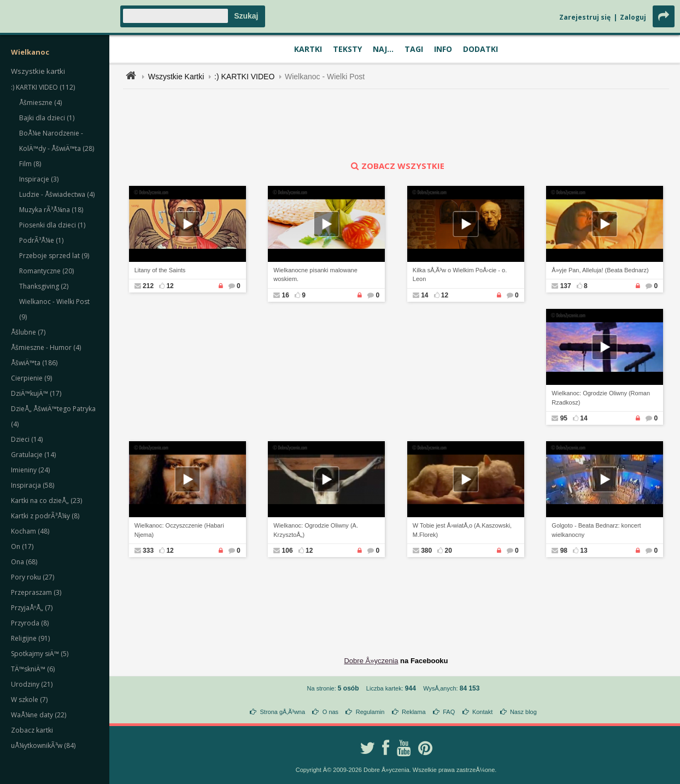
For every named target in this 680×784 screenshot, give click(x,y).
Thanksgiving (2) (44, 286)
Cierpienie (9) (31, 378)
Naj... (383, 49)
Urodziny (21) (32, 684)
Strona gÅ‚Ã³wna (283, 712)
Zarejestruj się (585, 17)
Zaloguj (633, 17)
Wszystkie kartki (38, 71)
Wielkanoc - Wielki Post (325, 77)
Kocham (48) (30, 531)
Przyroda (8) (30, 623)
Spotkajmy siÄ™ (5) (40, 654)
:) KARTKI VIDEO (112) (43, 87)
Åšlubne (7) (28, 332)
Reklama (414, 712)
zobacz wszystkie (396, 166)
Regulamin (370, 712)
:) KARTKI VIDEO (244, 77)
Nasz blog (523, 712)
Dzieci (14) (27, 439)
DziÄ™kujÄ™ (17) (36, 393)
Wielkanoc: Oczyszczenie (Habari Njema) (179, 530)
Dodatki (480, 49)
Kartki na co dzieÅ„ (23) (46, 501)
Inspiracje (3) (39, 179)
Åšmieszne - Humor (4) (46, 347)
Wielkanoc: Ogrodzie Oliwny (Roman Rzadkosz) (601, 398)
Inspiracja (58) (33, 485)
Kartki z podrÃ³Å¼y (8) (45, 516)
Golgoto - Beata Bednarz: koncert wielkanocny (596, 530)
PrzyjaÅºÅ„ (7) (32, 608)
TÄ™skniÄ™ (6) (33, 669)
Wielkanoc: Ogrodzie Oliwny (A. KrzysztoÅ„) (316, 530)
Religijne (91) (30, 638)
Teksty (347, 49)
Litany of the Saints (160, 270)
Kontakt (482, 712)
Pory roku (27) (33, 577)
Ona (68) (24, 562)
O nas (330, 712)
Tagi (414, 49)
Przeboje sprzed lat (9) (54, 256)
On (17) (22, 546)
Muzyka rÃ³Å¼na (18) (51, 210)
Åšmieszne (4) (40, 103)
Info (443, 49)
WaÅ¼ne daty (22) (39, 715)
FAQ (449, 712)
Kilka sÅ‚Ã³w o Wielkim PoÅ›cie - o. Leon (460, 275)
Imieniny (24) (30, 470)
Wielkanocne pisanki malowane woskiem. (315, 275)
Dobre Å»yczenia (371, 661)
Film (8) (30, 164)
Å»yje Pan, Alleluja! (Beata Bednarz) (600, 270)
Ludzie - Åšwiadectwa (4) (57, 194)
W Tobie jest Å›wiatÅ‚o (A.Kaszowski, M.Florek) (462, 530)
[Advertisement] (396, 125)
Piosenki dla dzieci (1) (52, 225)
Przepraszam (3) (36, 592)
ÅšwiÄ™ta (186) (34, 363)
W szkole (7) (29, 700)
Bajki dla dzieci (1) (47, 118)
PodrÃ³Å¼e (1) (41, 240)
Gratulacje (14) (33, 455)
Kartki (308, 49)
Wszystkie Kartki (176, 77)
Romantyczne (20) (46, 271)
